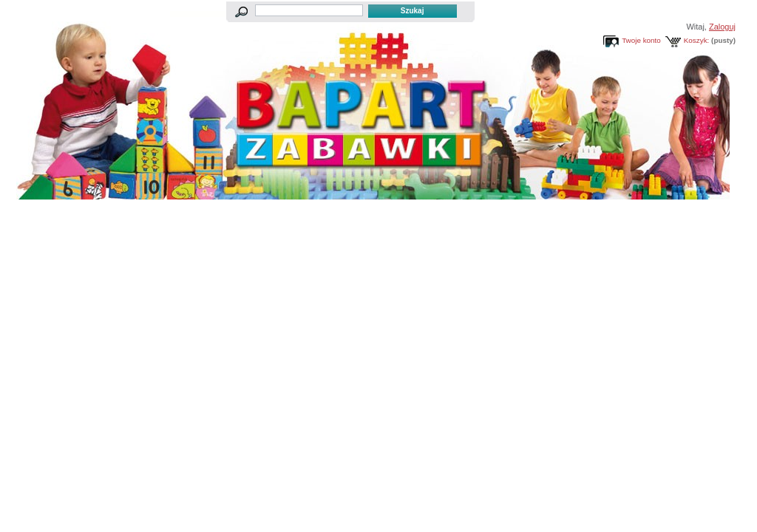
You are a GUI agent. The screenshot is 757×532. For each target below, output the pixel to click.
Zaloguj (722, 27)
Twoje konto (641, 40)
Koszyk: (697, 40)
